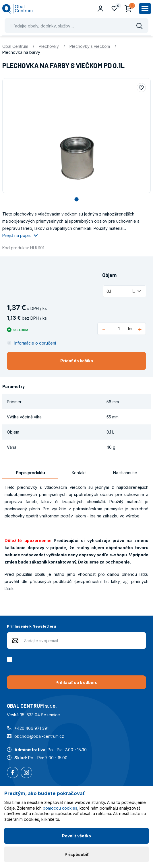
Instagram (26, 773)
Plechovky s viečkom (90, 46)
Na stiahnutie (125, 473)
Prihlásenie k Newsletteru (31, 626)
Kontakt (79, 473)
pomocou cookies (60, 808)
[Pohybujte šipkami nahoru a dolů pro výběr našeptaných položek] (76, 25)
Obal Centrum (15, 46)
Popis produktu (30, 473)
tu (57, 819)
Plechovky (49, 46)
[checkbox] (11, 659)
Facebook (13, 773)
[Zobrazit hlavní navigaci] (145, 9)
